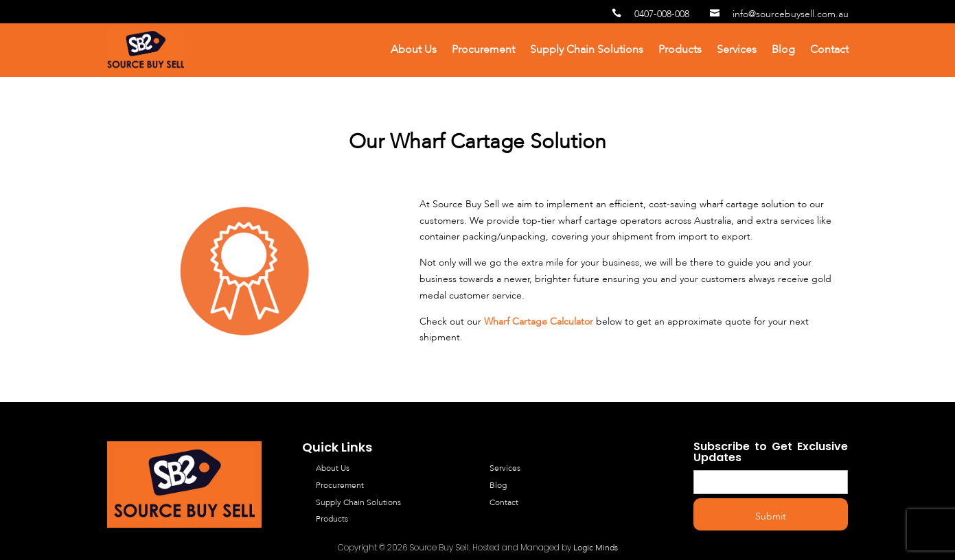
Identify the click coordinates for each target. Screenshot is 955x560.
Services (737, 50)
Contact (829, 50)
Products (680, 50)
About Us (414, 50)
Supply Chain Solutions (587, 50)
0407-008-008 (651, 14)
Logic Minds (596, 548)
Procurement (483, 50)
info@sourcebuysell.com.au (779, 14)
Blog (783, 50)
